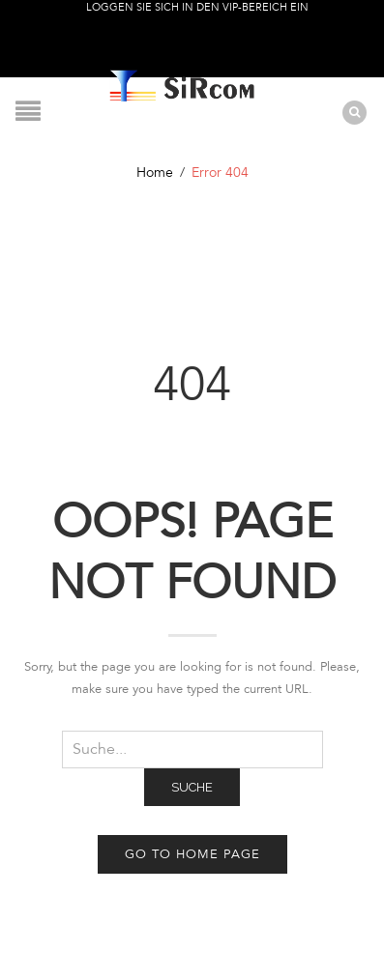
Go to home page (192, 854)
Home (155, 173)
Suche (192, 787)
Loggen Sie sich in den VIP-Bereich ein (197, 7)
